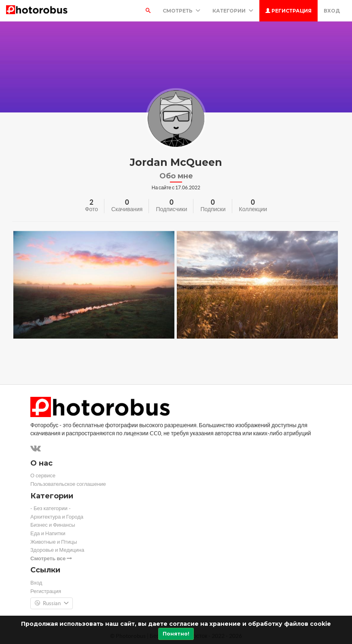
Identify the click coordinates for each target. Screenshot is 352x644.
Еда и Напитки (48, 533)
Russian (52, 604)
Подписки (213, 209)
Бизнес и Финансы (53, 525)
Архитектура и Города (57, 517)
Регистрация (288, 11)
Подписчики (171, 209)
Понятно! (176, 634)
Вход (332, 11)
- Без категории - (51, 508)
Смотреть (181, 11)
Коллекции (253, 209)
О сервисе (43, 476)
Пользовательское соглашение (68, 484)
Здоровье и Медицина (57, 550)
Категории (233, 11)
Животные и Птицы (54, 542)
